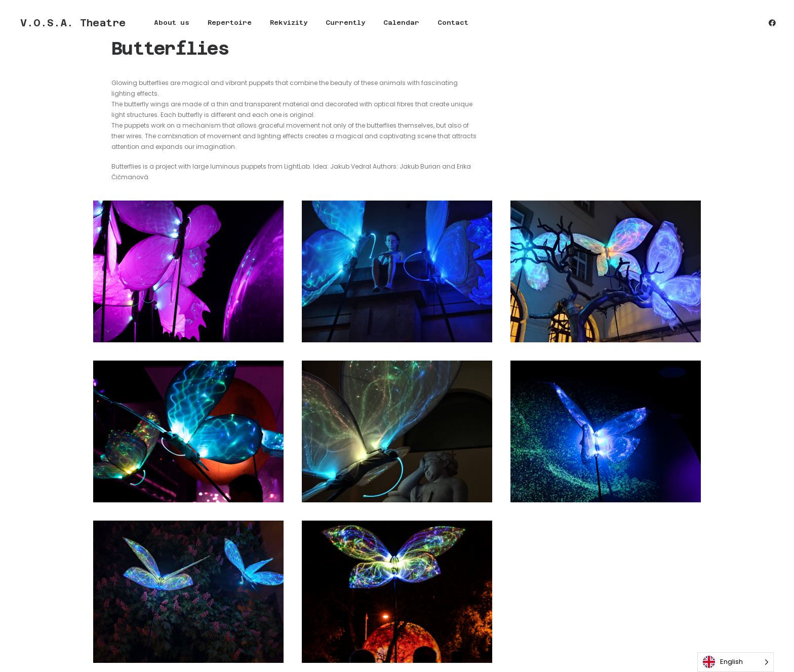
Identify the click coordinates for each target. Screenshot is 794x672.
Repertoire (224, 24)
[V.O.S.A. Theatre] (70, 23)
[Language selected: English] (736, 662)
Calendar (395, 24)
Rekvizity (283, 24)
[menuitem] (166, 23)
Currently (339, 24)
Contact (447, 24)
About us (166, 24)
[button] (772, 23)
